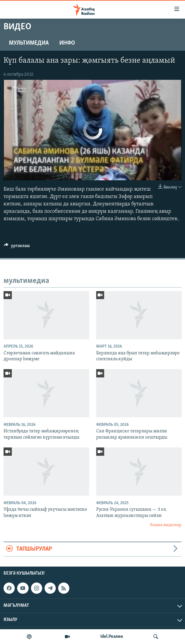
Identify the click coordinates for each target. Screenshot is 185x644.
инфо (67, 43)
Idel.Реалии (112, 637)
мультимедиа (29, 43)
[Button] (17, 247)
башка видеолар (166, 525)
